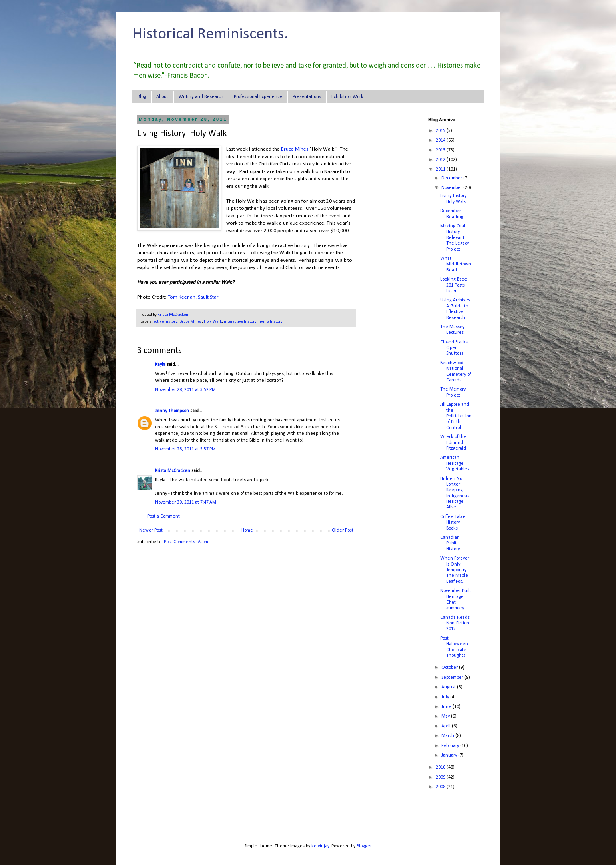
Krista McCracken (173, 471)
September (453, 678)
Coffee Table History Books (453, 523)
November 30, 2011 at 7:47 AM (186, 502)
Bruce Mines (295, 149)
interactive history (240, 322)
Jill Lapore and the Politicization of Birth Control (456, 416)
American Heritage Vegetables (455, 463)
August (449, 687)
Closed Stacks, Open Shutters (455, 348)
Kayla (160, 365)
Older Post (343, 530)
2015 (441, 131)
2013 (441, 150)
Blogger (364, 846)
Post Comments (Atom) (187, 542)
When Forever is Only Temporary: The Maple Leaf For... (455, 570)
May (446, 716)
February (451, 746)
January (450, 755)
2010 (441, 767)
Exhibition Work (347, 97)
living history (271, 322)
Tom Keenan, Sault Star (193, 297)
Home (247, 530)
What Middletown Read (456, 264)
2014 (441, 140)
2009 (441, 777)
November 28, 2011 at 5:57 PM (185, 449)
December (452, 178)
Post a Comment (163, 516)
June (447, 707)
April (447, 726)
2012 (441, 160)
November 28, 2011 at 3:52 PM (185, 390)
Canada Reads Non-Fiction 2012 (455, 623)
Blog (142, 97)
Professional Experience (258, 97)
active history (165, 322)
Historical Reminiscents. (210, 34)
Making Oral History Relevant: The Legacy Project (455, 238)
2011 (441, 169)
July (446, 697)
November (452, 188)
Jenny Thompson (172, 411)
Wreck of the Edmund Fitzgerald (453, 443)
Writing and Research (201, 97)
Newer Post (151, 530)
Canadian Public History (450, 543)
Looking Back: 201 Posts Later (454, 285)
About (162, 97)
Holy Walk (213, 322)
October (450, 668)
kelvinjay (320, 846)
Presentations (307, 97)
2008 (441, 787)
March (448, 736)
